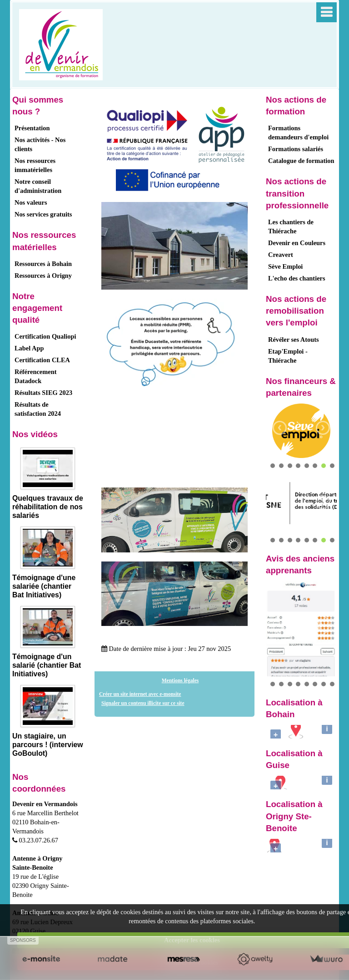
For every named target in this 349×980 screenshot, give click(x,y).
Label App (29, 348)
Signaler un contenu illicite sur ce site (143, 703)
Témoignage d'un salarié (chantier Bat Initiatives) (47, 665)
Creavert (281, 255)
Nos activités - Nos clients (40, 144)
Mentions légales (180, 680)
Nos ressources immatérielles (35, 165)
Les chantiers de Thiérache (291, 227)
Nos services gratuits (43, 214)
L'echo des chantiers (297, 278)
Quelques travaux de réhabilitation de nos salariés (48, 507)
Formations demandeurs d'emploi (298, 133)
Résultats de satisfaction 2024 (38, 409)
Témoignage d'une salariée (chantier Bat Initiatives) (44, 586)
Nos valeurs (31, 202)
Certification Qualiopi (45, 336)
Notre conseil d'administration (38, 186)
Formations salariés (296, 149)
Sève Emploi (285, 266)
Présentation (32, 128)
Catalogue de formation (301, 161)
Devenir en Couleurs (297, 243)
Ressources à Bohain (43, 264)
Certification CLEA (42, 360)
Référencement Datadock (35, 376)
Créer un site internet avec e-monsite (140, 694)
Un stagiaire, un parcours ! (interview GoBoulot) (48, 745)
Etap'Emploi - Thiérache (288, 356)
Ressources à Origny (43, 276)
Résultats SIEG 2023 (43, 393)
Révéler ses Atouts (294, 340)
